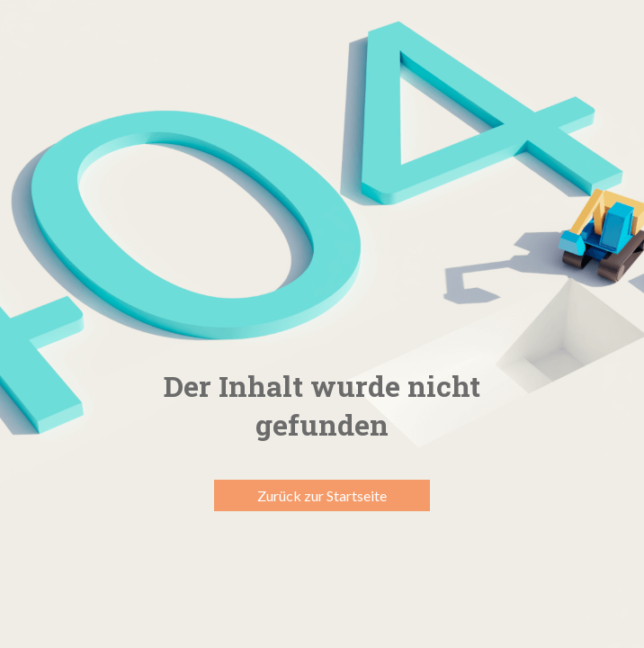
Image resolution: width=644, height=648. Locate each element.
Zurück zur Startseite (322, 495)
